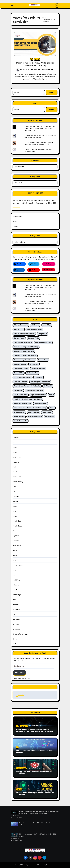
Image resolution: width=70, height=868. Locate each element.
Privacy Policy (17, 217)
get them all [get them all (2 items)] (48, 387)
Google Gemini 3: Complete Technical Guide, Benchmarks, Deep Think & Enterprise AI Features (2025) (40, 129)
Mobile (15, 551)
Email (14, 487)
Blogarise (41, 866)
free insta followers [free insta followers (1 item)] (20, 382)
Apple (15, 453)
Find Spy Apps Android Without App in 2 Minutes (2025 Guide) (34, 773)
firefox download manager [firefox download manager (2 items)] (23, 378)
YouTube (16, 645)
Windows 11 (16, 630)
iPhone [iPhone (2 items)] (52, 409)
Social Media (17, 581)
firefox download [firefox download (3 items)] (32, 374)
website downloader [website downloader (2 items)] (20, 422)
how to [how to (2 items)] (52, 395)
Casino (15, 468)
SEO (14, 576)
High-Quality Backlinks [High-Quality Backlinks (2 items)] (38, 395)
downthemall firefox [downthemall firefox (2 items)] (38, 369)
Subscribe (19, 673)
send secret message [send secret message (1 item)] (35, 417)
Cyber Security (18, 482)
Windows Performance (20, 635)
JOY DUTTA (22, 70)
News (14, 561)
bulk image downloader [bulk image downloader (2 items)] (34, 330)
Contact (15, 227)
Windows (16, 625)
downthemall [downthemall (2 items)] (34, 365)
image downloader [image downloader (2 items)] (41, 404)
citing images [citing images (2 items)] (43, 334)
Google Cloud (17, 527)
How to (37, 60)
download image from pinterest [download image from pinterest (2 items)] (24, 361)
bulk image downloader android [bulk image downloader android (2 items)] (24, 334)
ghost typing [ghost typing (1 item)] (18, 391)
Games (15, 507)
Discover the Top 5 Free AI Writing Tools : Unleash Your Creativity (35, 64)
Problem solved (18, 566)
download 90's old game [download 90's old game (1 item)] (43, 343)
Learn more (16, 208)
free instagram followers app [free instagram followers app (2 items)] (40, 382)
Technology (17, 595)
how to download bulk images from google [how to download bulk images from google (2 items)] (28, 400)
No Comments (49, 70)
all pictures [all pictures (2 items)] (35, 326)
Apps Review (17, 458)
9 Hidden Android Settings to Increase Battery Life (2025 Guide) (35, 794)
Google (15, 517)
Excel (14, 492)
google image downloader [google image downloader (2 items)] (34, 391)
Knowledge (16, 541)
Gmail (15, 512)
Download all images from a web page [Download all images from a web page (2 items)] (26, 347)
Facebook (16, 497)
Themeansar (50, 866)
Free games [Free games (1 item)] (39, 378)
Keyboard (16, 536)
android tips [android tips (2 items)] (47, 326)
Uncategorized (18, 610)
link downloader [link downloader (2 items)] (19, 413)
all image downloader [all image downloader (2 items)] (21, 326)
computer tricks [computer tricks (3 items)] (33, 339)
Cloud (15, 473)
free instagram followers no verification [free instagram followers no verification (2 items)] (27, 387)
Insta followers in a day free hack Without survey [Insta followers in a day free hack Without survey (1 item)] (30, 409)
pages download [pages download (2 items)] (34, 413)
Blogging (16, 463)
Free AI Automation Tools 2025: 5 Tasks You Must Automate (34, 752)
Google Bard (17, 522)
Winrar (15, 640)
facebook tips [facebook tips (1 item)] (19, 374)
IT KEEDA (35, 688)
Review (15, 571)
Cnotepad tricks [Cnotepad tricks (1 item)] (19, 339)
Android (15, 448)
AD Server (16, 438)
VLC (14, 615)
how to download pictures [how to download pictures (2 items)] (22, 404)
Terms (15, 222)
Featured (16, 502)
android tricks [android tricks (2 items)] (19, 330)
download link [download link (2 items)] (43, 361)
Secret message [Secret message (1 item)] (19, 417)
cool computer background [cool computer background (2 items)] (23, 343)
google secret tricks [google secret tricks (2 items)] (21, 395)
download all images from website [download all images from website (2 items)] (25, 356)
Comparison (17, 477)
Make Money (17, 546)
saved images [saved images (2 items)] (47, 413)
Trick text (16, 605)
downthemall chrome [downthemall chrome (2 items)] (21, 369)
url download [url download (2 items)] (50, 417)
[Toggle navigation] (12, 5)
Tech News (16, 591)
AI (31, 60)
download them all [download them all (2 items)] (20, 365)
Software (16, 586)
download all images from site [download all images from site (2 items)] (24, 352)
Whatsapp (16, 620)
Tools (14, 600)
